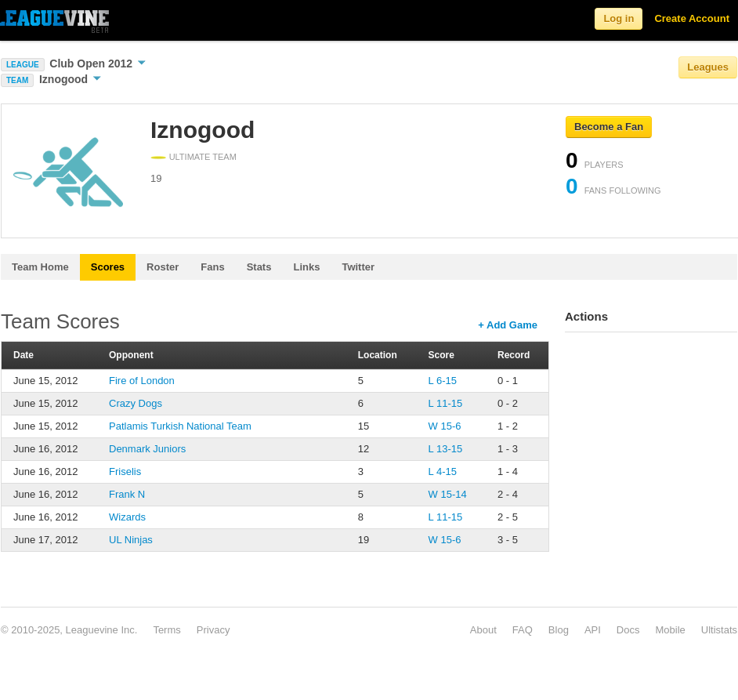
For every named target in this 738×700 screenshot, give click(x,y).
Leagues (708, 67)
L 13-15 (446, 449)
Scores (108, 267)
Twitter (358, 267)
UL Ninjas (131, 540)
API (593, 630)
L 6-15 (443, 381)
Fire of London (142, 381)
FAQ (523, 630)
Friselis (125, 472)
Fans (212, 267)
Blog (559, 630)
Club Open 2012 (98, 63)
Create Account (692, 18)
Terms (166, 630)
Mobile (670, 630)
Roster (163, 267)
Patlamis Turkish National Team (180, 426)
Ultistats (719, 630)
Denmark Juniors (147, 449)
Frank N (127, 494)
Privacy (213, 630)
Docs (628, 630)
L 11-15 (446, 403)
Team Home (40, 267)
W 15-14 (448, 494)
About (483, 630)
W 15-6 (445, 426)
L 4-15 (443, 472)
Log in (619, 18)
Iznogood (70, 79)
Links (306, 267)
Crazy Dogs (136, 403)
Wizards (127, 517)
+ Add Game (508, 325)
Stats (259, 267)
